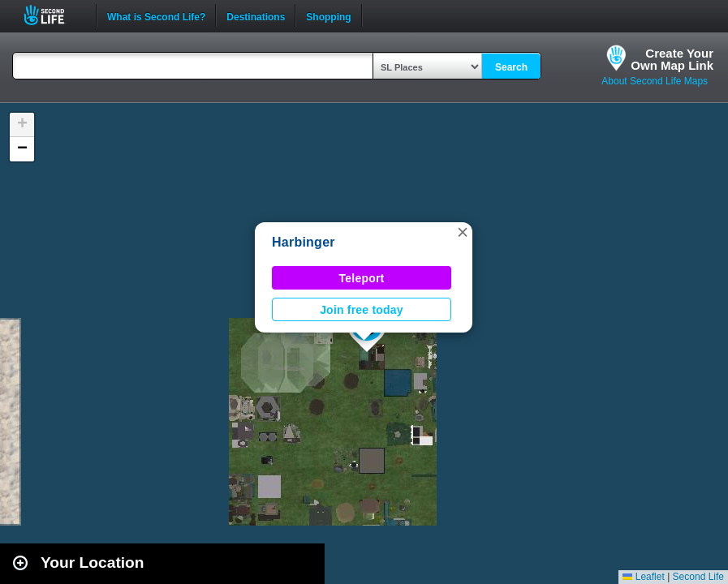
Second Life (53, 15)
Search (511, 67)
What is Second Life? (156, 15)
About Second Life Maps (655, 81)
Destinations (256, 15)
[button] (463, 232)
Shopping (328, 15)
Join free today (362, 310)
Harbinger (304, 242)
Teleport (362, 278)
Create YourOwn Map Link (672, 59)
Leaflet (643, 577)
